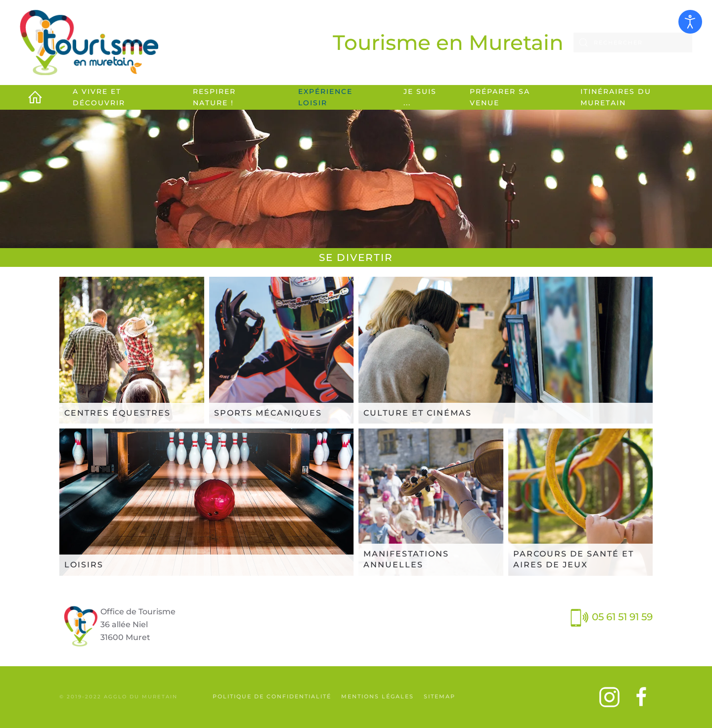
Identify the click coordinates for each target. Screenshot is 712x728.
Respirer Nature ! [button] (214, 97)
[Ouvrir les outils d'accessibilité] (690, 22)
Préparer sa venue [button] (500, 97)
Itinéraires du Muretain (616, 97)
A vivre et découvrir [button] (99, 97)
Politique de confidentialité (272, 696)
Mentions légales (378, 696)
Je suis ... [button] (420, 97)
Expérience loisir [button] (325, 97)
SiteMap (440, 696)
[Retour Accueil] (89, 43)
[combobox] (633, 43)
